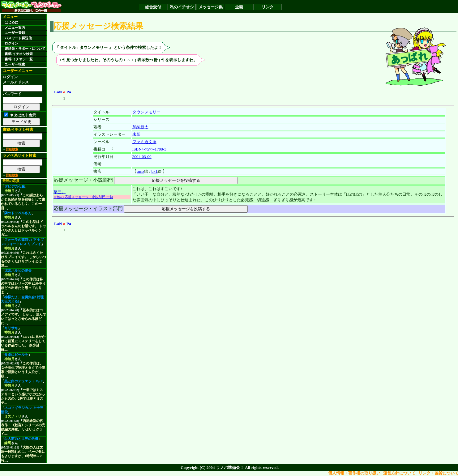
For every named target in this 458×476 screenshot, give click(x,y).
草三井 (60, 192)
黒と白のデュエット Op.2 (24, 381)
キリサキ (11, 328)
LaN (58, 92)
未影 (136, 134)
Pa (69, 92)
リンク (268, 7)
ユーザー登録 (15, 33)
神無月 (9, 191)
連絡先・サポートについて (25, 49)
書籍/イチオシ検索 (19, 54)
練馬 (8, 443)
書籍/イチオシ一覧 (19, 59)
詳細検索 (12, 149)
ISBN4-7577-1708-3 (149, 149)
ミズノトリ (13, 416)
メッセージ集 (211, 7)
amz (141, 171)
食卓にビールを (16, 355)
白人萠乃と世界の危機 (21, 439)
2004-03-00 (142, 157)
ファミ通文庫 (144, 142)
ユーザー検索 (15, 64)
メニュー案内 (15, 28)
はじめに (11, 22)
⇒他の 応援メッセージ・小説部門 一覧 (83, 197)
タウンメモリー (146, 112)
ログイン (11, 43)
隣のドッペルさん (18, 213)
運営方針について (399, 473)
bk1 (154, 171)
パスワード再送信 (18, 38)
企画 (239, 7)
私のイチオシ (182, 7)
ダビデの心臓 (15, 187)
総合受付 (153, 7)
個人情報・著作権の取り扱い (354, 473)
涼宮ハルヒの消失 (18, 271)
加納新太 (140, 127)
